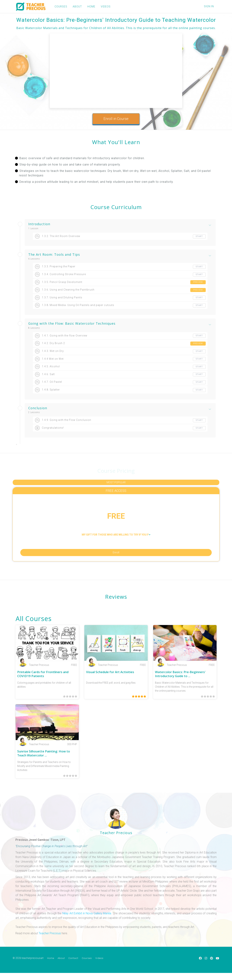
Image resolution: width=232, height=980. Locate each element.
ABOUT (75, 7)
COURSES (58, 7)
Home (51, 966)
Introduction (39, 224)
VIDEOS (103, 7)
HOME (89, 7)
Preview (198, 282)
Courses (87, 966)
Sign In (209, 6)
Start (199, 236)
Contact (73, 966)
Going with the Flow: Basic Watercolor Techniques (72, 324)
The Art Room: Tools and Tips (54, 255)
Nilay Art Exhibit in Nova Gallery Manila (87, 921)
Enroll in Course (116, 119)
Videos (99, 966)
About (61, 966)
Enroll (116, 558)
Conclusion (38, 408)
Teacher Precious (50, 941)
